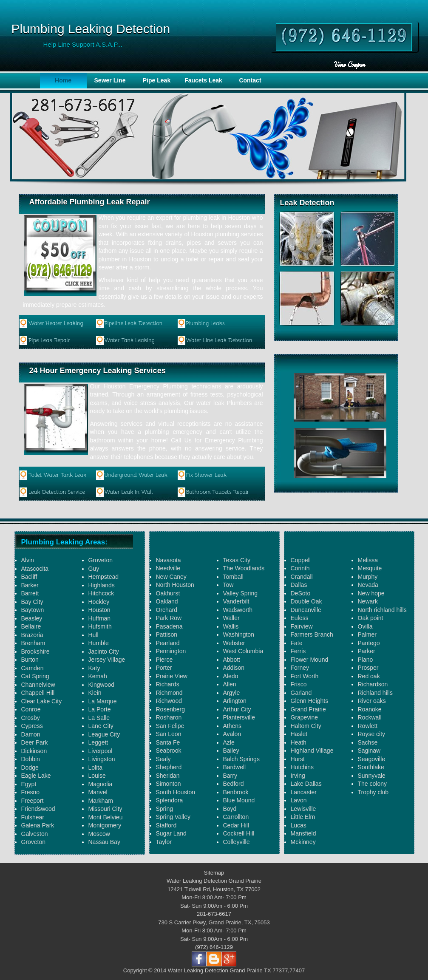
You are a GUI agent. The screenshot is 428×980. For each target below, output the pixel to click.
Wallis (231, 626)
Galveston (35, 834)
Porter (164, 668)
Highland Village (312, 751)
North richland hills (382, 610)
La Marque (103, 701)
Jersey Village (107, 660)
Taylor (164, 842)
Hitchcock (101, 593)
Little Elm (303, 817)
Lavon (299, 800)
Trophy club (373, 792)
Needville (168, 568)
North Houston (175, 585)
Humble (99, 643)
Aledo (231, 676)
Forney (300, 668)
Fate (297, 643)
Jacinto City (104, 651)
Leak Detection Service (57, 492)
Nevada (368, 585)
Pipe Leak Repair (49, 340)
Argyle (232, 693)
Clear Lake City (42, 701)
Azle (229, 742)
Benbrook (236, 792)
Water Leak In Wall (129, 492)
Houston (99, 610)
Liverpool (101, 751)
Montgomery (105, 825)
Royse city (372, 734)
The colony (372, 784)
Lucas (299, 825)
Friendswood (38, 809)
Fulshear (33, 817)
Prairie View (172, 676)
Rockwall (370, 717)
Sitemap (214, 873)
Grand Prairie (308, 709)
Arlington (235, 701)
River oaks (372, 701)
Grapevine (305, 717)
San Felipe (170, 726)
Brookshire (35, 651)
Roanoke (370, 709)
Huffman (100, 618)
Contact (250, 80)
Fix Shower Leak (206, 475)
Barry (230, 776)
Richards (168, 684)
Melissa (368, 560)
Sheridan (168, 776)
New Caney (171, 577)
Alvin (28, 560)
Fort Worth (305, 676)
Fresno (31, 792)
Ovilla (365, 626)
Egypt (29, 784)
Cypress (32, 726)
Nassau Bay (104, 842)
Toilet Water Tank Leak (58, 475)
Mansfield (303, 833)
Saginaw (369, 751)
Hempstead (104, 577)
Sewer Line (110, 80)
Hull (94, 635)
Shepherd (169, 767)
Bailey (231, 751)
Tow (228, 585)
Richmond (169, 693)
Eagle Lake (36, 776)
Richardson (373, 684)
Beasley (32, 618)
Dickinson (34, 751)
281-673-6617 (214, 914)
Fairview (302, 626)
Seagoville (372, 759)
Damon (31, 734)
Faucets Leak (203, 80)
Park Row (169, 618)
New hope (371, 593)
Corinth (300, 568)
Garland (301, 693)
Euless (300, 618)
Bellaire (31, 626)
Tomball (233, 577)
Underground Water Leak (136, 475)
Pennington (171, 651)
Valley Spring (240, 593)
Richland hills (375, 693)
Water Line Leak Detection (219, 340)
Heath (299, 742)
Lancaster (304, 792)
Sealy (163, 759)
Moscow (99, 834)
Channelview (38, 685)
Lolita (95, 768)
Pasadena (169, 626)
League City (104, 734)
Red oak (369, 676)
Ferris (298, 651)
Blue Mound (239, 800)
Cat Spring (35, 676)
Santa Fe (168, 742)
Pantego (369, 643)
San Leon (169, 734)
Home (63, 80)
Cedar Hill (236, 825)
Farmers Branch (312, 634)
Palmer (367, 634)
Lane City (101, 726)
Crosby (31, 718)
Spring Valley (173, 817)
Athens (232, 726)
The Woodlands (244, 568)
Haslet (299, 734)
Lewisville (303, 809)
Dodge (30, 768)
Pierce (164, 660)
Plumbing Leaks (205, 323)
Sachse (368, 742)
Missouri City (105, 809)
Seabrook (169, 751)
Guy (94, 569)
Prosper (368, 668)
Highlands (102, 585)
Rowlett (368, 726)
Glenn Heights (310, 701)
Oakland (167, 601)
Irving (298, 776)
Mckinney (303, 842)
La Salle (99, 718)
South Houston (176, 792)
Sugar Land (171, 833)
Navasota (169, 560)
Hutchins (302, 767)
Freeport (33, 801)
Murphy (368, 577)
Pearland (168, 643)
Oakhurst (168, 593)
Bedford (234, 784)
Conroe (31, 709)
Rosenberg (171, 709)
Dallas (299, 585)
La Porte (100, 709)
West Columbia (243, 651)
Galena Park (38, 825)
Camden (33, 668)
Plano (366, 660)
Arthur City (237, 709)
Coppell (301, 560)
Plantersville (239, 717)
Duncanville (306, 610)
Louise (97, 776)
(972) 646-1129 (214, 947)
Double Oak (306, 601)
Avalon (232, 734)
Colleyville (237, 842)
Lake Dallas (306, 784)
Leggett (98, 742)
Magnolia (101, 784)
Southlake (371, 767)
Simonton (169, 784)
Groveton (34, 842)
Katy (94, 668)
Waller (231, 618)
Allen (230, 684)
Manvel (98, 792)
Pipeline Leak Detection (133, 323)
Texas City (237, 560)
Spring (164, 809)
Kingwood (102, 685)
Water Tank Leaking (129, 340)
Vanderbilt (236, 601)
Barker (30, 585)
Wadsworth (238, 610)
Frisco (299, 684)
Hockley (99, 602)
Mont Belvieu (106, 817)
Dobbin (31, 759)
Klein (95, 693)
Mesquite (370, 568)
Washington (239, 634)
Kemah (98, 676)
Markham (101, 801)
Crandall (302, 577)
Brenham (33, 643)
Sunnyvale (372, 776)
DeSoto (301, 593)
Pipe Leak (157, 80)
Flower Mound (310, 660)
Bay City (32, 602)
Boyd (230, 809)
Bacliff (29, 577)
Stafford (166, 825)
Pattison (167, 634)
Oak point (371, 618)
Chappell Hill (38, 693)
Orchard (167, 610)
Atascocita (35, 569)
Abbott (232, 660)
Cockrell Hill (239, 833)
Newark (368, 601)
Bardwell (235, 767)
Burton (30, 660)
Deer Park (35, 742)
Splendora (170, 800)
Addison (234, 668)
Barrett (30, 593)
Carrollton (236, 817)
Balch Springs (241, 759)
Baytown (33, 610)
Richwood (169, 701)
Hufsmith (100, 626)
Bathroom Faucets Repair (217, 492)
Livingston (102, 759)
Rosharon (169, 717)
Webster (234, 643)
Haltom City (306, 726)
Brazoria (32, 635)
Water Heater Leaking (56, 323)
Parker (367, 651)
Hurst (298, 759)
